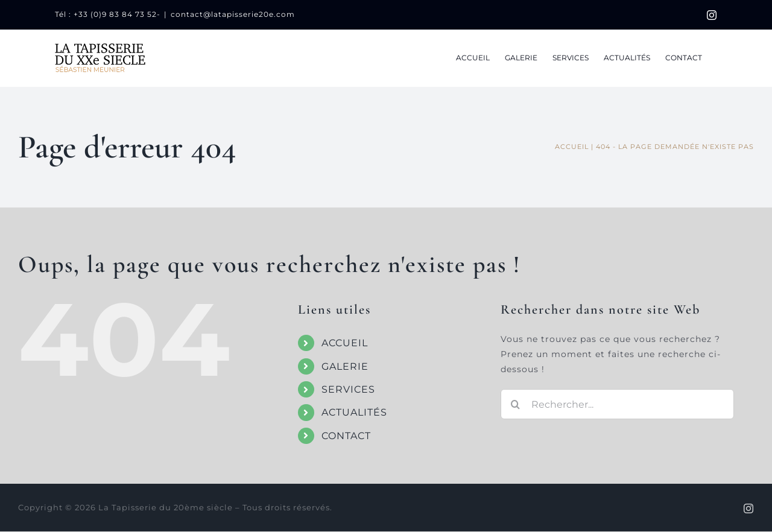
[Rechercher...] (617, 404)
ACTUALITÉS (354, 412)
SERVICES (348, 389)
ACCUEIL (345, 343)
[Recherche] (516, 404)
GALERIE (345, 366)
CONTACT (346, 436)
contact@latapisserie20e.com (233, 14)
